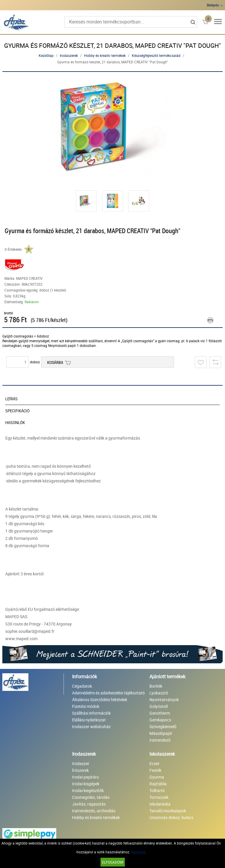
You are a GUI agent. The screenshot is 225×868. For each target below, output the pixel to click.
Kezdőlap (46, 55)
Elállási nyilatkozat (89, 720)
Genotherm (160, 713)
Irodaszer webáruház (91, 727)
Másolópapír (161, 733)
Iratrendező (160, 740)
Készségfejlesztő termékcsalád (156, 55)
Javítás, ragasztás (89, 804)
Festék (155, 770)
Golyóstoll (158, 706)
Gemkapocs (160, 720)
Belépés (213, 5)
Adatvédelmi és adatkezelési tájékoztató (108, 693)
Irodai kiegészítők (88, 790)
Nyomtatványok (164, 700)
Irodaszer (81, 763)
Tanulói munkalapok (168, 811)
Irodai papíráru (86, 777)
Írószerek (80, 770)
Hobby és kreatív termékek (105, 55)
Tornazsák (159, 797)
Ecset (154, 763)
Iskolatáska (160, 804)
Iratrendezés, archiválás (94, 811)
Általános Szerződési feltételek (100, 700)
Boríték (156, 686)
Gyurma (157, 777)
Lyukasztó (159, 693)
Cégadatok (82, 686)
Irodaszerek (69, 55)
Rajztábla (158, 784)
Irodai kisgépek (86, 784)
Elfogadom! (113, 862)
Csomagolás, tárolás (91, 797)
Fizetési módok (86, 706)
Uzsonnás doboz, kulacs (171, 817)
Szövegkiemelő (163, 727)
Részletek (138, 852)
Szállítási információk (91, 713)
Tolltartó (157, 790)
